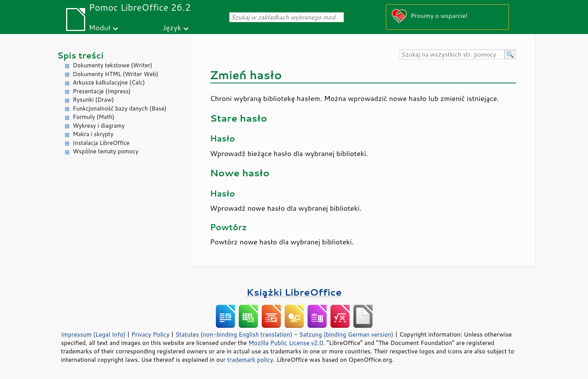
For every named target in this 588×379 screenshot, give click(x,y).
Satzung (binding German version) (346, 334)
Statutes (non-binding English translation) (234, 334)
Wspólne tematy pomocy (106, 151)
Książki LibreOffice (294, 292)
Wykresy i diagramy (99, 126)
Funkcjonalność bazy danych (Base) (120, 108)
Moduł (100, 27)
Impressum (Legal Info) (93, 334)
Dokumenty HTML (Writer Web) (116, 74)
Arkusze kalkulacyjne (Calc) (109, 82)
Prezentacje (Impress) (102, 91)
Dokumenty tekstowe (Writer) (113, 65)
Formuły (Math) (94, 117)
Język (172, 27)
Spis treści (81, 55)
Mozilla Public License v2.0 (286, 343)
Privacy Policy (151, 334)
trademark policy (250, 359)
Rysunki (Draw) (93, 100)
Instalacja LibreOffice (101, 143)
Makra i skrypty (93, 134)
